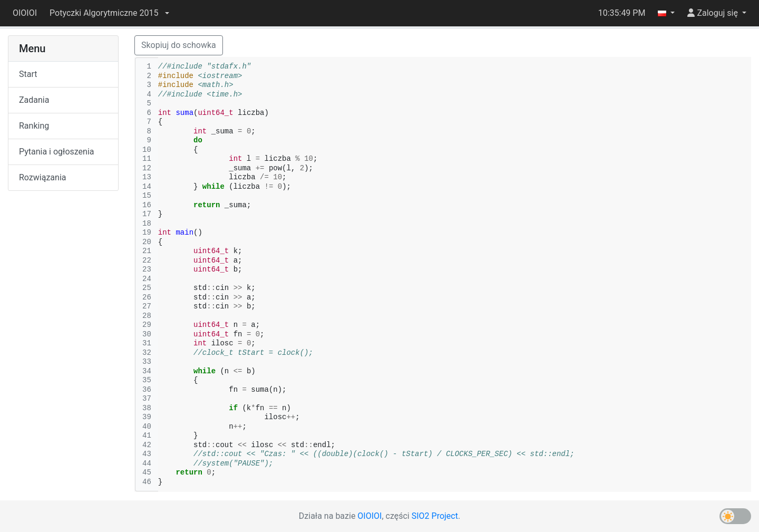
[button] (109, 13)
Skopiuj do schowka (179, 45)
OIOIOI (25, 13)
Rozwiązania (42, 177)
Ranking (34, 126)
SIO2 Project (435, 516)
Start (28, 74)
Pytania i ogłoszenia (57, 152)
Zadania (34, 100)
